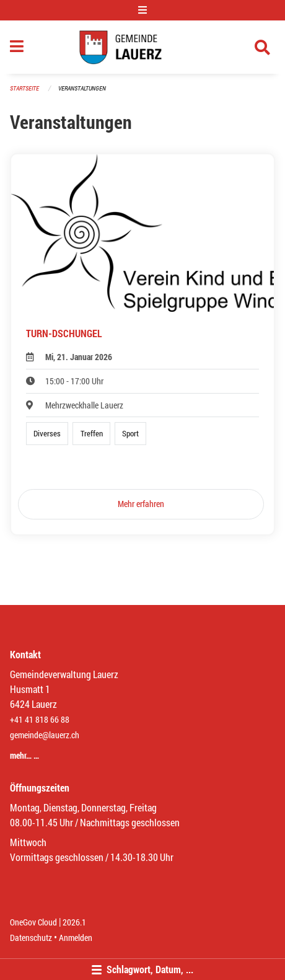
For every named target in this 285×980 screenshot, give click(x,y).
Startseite (24, 88)
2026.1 (74, 922)
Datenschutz (31, 938)
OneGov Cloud (33, 922)
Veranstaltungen (82, 88)
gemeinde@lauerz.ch (45, 735)
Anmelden (76, 938)
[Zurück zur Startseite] (142, 47)
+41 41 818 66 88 (40, 719)
